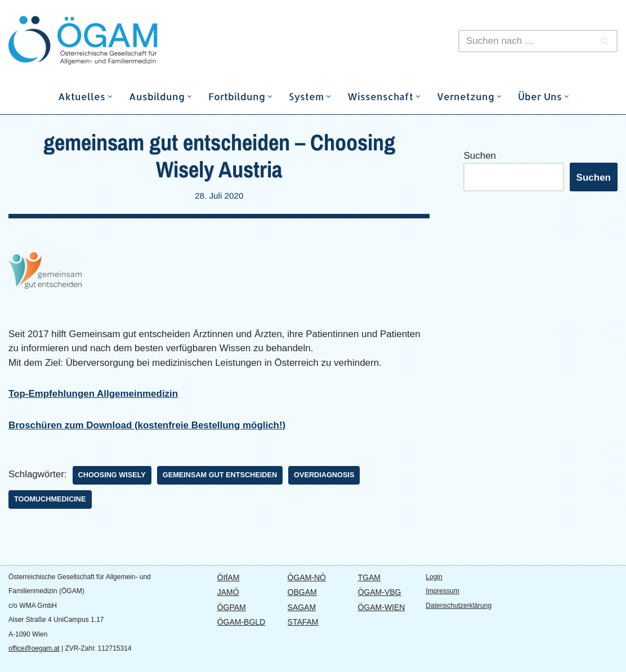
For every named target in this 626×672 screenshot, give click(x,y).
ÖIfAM (229, 577)
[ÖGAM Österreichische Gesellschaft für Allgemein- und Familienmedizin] (110, 41)
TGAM (369, 577)
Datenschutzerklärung (459, 606)
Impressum (442, 592)
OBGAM (302, 593)
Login (434, 577)
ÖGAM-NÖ (307, 577)
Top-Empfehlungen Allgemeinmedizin (93, 394)
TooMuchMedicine (50, 499)
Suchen (480, 156)
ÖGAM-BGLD (242, 622)
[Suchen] (525, 41)
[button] (110, 97)
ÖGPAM (232, 607)
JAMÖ (228, 593)
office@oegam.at (34, 649)
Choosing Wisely (112, 475)
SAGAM (302, 607)
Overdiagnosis (325, 475)
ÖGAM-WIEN (381, 607)
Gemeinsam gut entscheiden (221, 475)
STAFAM (303, 622)
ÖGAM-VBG (379, 593)
